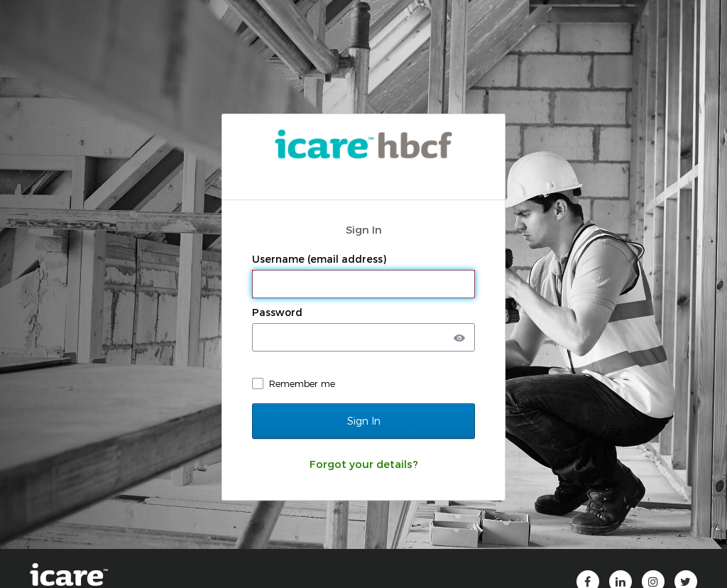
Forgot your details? (364, 464)
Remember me (302, 383)
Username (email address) (321, 259)
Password (279, 312)
